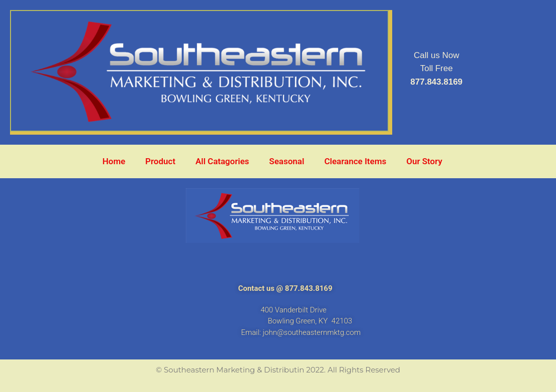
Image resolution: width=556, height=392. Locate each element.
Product (160, 161)
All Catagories (222, 161)
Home (114, 161)
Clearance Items (355, 161)
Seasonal (287, 161)
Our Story (424, 161)
